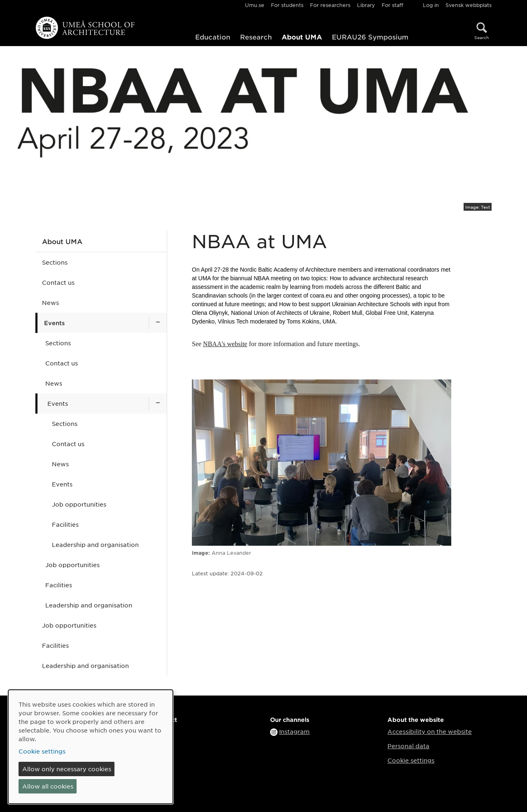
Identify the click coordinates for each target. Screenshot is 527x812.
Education (213, 37)
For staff (392, 5)
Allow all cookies (48, 786)
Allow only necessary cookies (67, 769)
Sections (55, 262)
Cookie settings (411, 760)
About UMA (302, 37)
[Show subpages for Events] (158, 323)
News (50, 302)
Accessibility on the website (430, 731)
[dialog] (91, 747)
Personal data (408, 746)
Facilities (65, 524)
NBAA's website (225, 344)
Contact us (58, 282)
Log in (431, 5)
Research (256, 37)
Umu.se (255, 5)
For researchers (330, 5)
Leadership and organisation (95, 544)
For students (287, 5)
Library (366, 5)
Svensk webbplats (469, 5)
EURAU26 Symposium (370, 37)
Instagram (294, 731)
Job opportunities (79, 504)
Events (54, 323)
